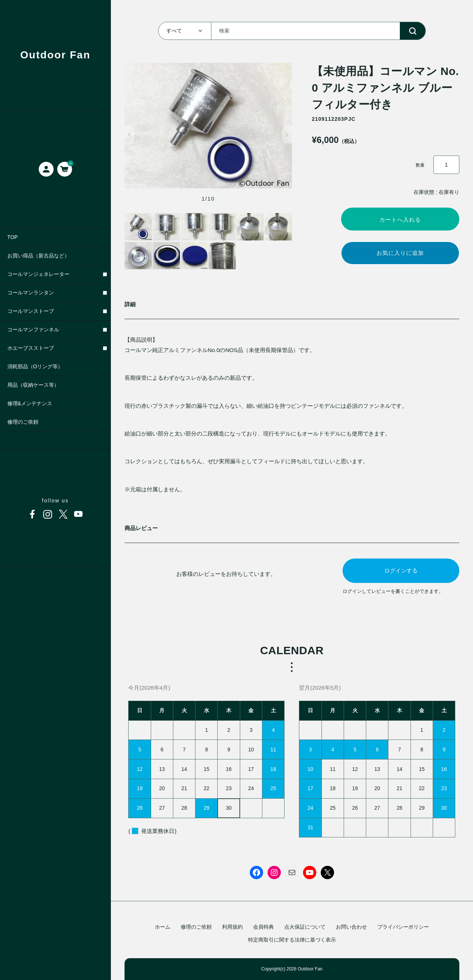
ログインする (401, 571)
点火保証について (305, 927)
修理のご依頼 (196, 927)
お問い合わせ (351, 927)
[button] (130, 134)
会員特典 (263, 927)
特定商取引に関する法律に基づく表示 (292, 940)
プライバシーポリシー (403, 927)
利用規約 (232, 927)
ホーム (163, 927)
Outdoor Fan (55, 55)
